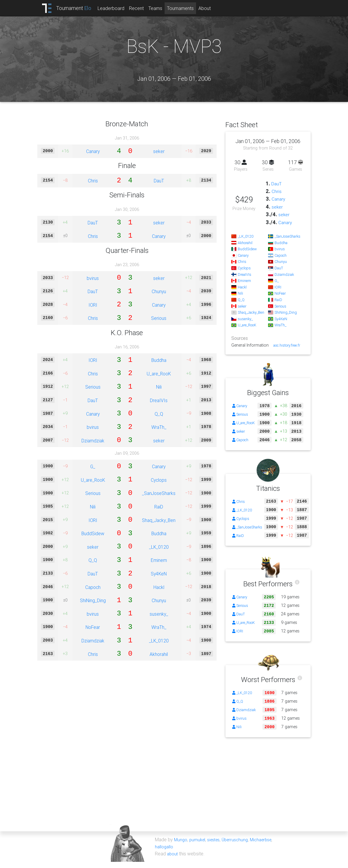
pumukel (199, 846)
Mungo (181, 846)
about (173, 860)
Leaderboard (119, 8)
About (213, 8)
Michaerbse (268, 846)
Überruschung (240, 846)
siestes (217, 846)
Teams (163, 8)
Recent (144, 8)
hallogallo (165, 853)
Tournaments (188, 8)
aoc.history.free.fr (284, 345)
